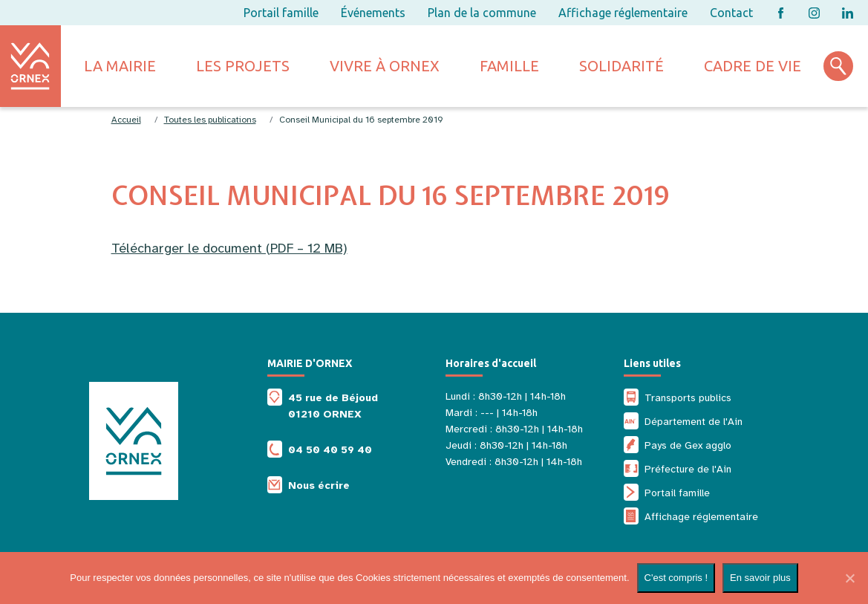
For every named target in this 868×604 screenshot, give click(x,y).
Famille (509, 66)
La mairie (120, 66)
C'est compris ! (676, 578)
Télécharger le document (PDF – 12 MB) (229, 248)
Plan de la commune (482, 13)
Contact (731, 13)
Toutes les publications (210, 120)
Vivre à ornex (385, 66)
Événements (373, 13)
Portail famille (281, 13)
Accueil (126, 120)
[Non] (849, 578)
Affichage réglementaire (623, 13)
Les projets (243, 66)
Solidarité (621, 66)
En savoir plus (760, 578)
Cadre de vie (753, 66)
